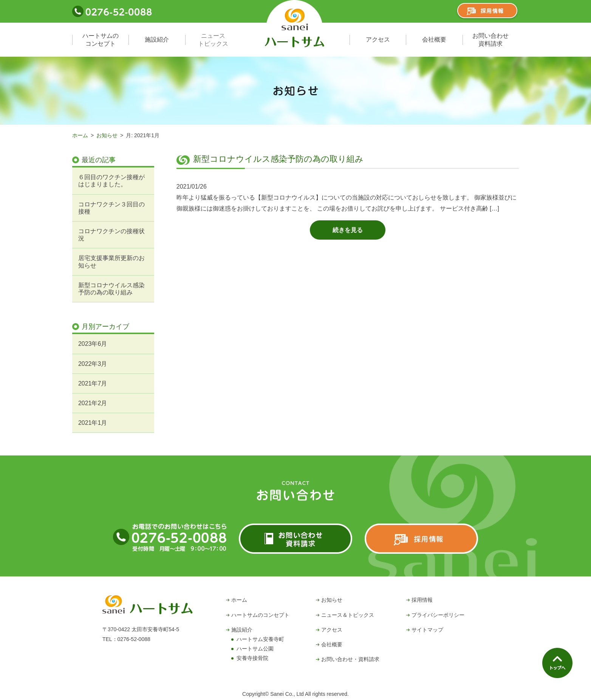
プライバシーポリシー (438, 615)
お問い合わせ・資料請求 (350, 659)
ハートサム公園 (255, 649)
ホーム (80, 135)
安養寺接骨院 (252, 658)
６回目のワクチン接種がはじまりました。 (111, 181)
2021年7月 (93, 383)
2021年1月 (93, 423)
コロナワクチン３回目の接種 (111, 208)
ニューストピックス (213, 40)
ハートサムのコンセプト (101, 40)
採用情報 (422, 600)
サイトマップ (427, 630)
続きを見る (348, 230)
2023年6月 (93, 344)
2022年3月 (93, 364)
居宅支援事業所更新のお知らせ (111, 262)
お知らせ (107, 135)
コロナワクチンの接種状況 (111, 235)
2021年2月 (93, 403)
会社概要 (434, 39)
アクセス (378, 39)
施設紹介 (157, 39)
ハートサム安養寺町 (260, 639)
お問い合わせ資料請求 (490, 40)
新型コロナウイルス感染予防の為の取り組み (278, 159)
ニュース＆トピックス (348, 615)
